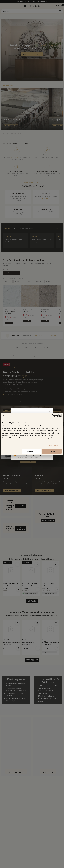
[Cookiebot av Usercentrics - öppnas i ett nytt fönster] (53, 416)
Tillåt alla (52, 451)
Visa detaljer (54, 445)
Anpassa (32, 451)
